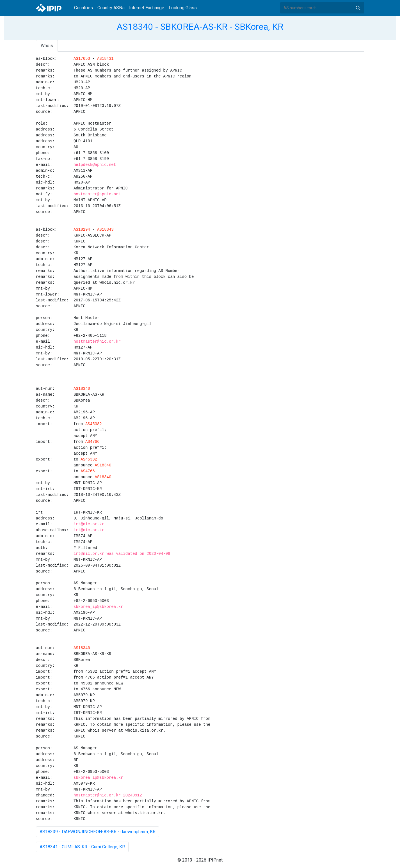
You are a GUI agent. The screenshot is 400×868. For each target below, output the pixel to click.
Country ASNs (111, 8)
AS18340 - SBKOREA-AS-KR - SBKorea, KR (200, 27)
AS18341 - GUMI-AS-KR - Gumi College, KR (82, 847)
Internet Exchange (147, 8)
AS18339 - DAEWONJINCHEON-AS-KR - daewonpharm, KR (98, 832)
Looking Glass (183, 8)
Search (358, 8)
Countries (84, 8)
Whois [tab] (47, 46)
